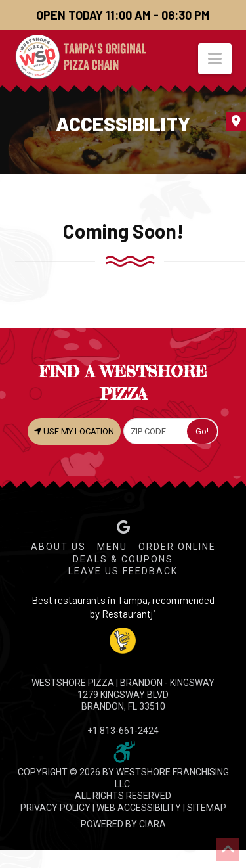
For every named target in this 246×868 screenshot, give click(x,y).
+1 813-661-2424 (123, 731)
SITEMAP (207, 808)
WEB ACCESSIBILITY (139, 808)
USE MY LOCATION (74, 431)
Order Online (177, 547)
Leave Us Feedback (123, 571)
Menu (112, 547)
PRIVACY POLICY (55, 808)
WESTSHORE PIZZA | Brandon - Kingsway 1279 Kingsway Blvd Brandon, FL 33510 (123, 695)
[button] (215, 59)
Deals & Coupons (123, 559)
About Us (58, 547)
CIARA (153, 824)
